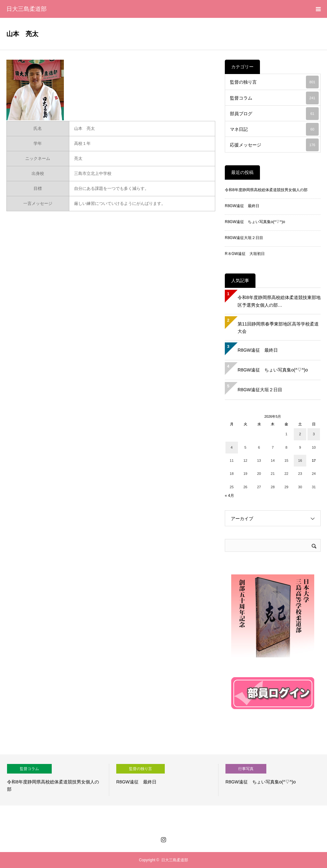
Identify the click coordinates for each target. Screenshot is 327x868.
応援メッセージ (274, 145)
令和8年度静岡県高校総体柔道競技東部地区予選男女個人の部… (279, 301)
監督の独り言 (274, 82)
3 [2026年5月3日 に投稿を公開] (314, 434)
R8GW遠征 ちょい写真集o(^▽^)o (255, 222)
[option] (55, 780)
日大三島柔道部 (27, 9)
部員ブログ (274, 114)
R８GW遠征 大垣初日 (245, 254)
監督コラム (274, 98)
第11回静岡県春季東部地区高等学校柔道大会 (278, 328)
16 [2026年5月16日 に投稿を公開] (300, 460)
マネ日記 (274, 129)
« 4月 (229, 496)
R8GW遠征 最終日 (242, 206)
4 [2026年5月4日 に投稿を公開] (232, 447)
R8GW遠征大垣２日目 (244, 238)
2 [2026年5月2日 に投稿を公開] (300, 434)
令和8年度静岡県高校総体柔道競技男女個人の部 (266, 190)
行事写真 (246, 769)
